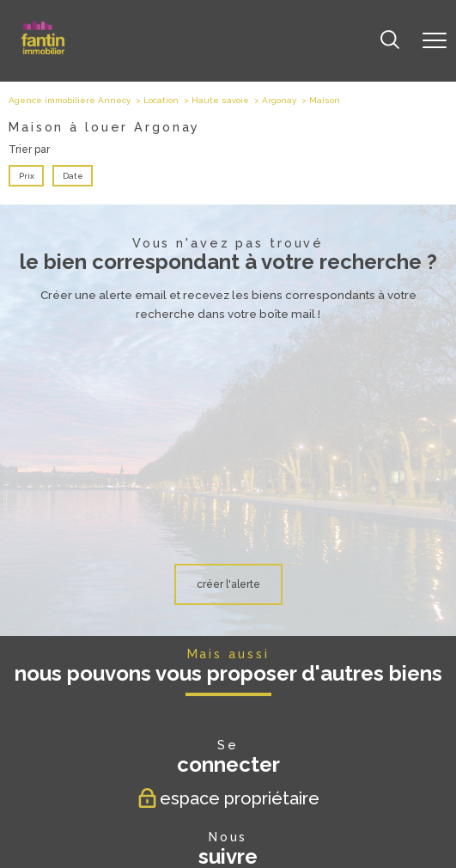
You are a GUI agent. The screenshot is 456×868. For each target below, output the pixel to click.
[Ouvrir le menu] (435, 40)
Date (72, 176)
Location (161, 100)
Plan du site (144, 816)
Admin (245, 816)
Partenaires (282, 816)
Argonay (279, 100)
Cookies (376, 816)
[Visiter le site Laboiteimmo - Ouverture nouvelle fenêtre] (228, 848)
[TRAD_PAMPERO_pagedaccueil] (43, 52)
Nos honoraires (92, 816)
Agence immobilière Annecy (70, 100)
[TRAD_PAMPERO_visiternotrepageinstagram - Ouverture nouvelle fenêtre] (246, 672)
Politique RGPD (332, 816)
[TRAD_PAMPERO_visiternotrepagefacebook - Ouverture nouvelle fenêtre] (174, 672)
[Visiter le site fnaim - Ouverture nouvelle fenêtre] (226, 769)
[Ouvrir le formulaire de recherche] (390, 41)
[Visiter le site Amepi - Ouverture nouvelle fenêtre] (292, 769)
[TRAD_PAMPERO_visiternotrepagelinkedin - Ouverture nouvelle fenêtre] (283, 672)
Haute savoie (220, 100)
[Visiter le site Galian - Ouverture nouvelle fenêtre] (161, 769)
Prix (27, 176)
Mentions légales (199, 816)
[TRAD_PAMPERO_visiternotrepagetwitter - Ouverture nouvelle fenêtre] (210, 672)
